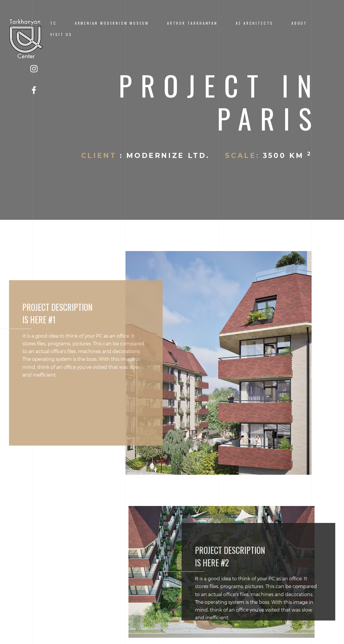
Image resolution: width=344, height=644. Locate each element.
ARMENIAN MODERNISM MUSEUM (112, 23)
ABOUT (299, 23)
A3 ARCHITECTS (255, 23)
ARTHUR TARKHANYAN (192, 23)
